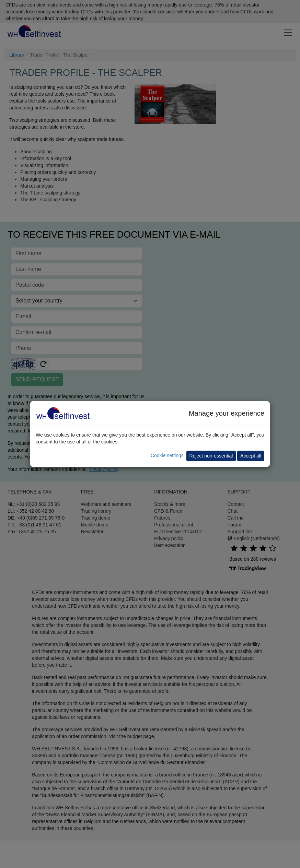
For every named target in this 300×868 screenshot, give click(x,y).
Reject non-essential (211, 456)
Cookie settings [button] (167, 455)
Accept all (251, 456)
